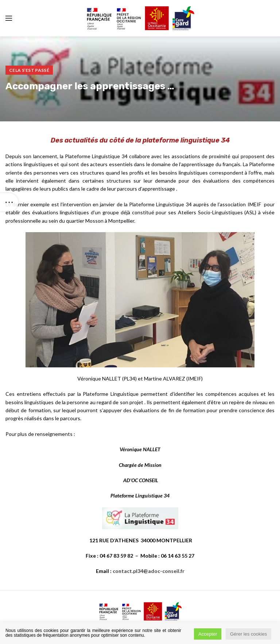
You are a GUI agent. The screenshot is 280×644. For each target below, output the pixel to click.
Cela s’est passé (29, 70)
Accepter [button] (208, 634)
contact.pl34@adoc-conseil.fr (149, 571)
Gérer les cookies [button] (248, 634)
